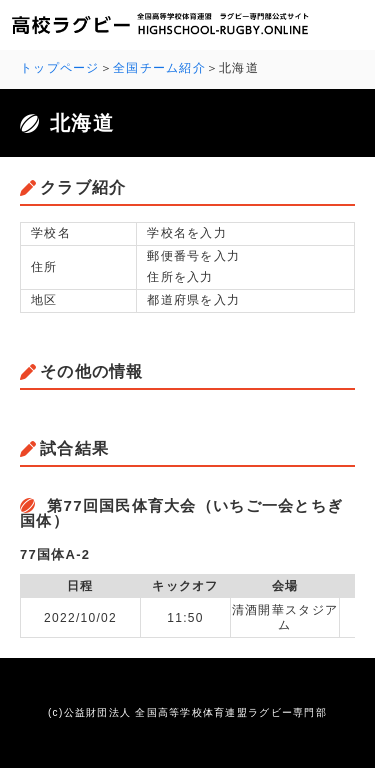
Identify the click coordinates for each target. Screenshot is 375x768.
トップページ (60, 68)
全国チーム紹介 (159, 68)
